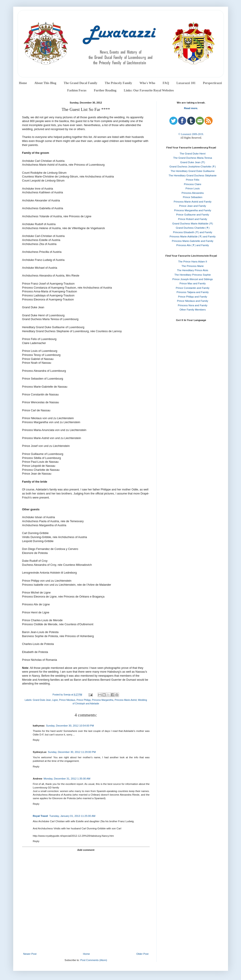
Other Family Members (193, 310)
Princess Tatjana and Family (193, 292)
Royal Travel (41, 816)
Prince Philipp (84, 700)
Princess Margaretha (103, 700)
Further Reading (105, 90)
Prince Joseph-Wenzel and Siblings (193, 279)
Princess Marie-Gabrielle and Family (193, 241)
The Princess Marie (193, 266)
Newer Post (30, 954)
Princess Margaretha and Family (193, 210)
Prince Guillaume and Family (193, 215)
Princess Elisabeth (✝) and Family (193, 232)
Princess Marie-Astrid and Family (193, 202)
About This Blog (45, 83)
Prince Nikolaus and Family (193, 301)
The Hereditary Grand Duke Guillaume (193, 171)
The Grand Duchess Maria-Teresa (193, 158)
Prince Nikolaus (67, 700)
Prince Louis (193, 188)
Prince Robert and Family (193, 219)
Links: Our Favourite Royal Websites (149, 90)
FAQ (166, 83)
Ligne (55, 700)
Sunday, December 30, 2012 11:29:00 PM (72, 752)
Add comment (86, 850)
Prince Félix (193, 180)
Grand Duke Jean (42, 700)
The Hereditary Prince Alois (193, 270)
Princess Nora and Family (193, 305)
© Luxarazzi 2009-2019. (191, 134)
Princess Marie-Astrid (126, 700)
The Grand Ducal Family (80, 83)
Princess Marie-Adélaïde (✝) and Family (193, 237)
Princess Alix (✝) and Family (193, 245)
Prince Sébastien (193, 197)
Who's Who (147, 83)
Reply (36, 740)
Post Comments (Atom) (94, 960)
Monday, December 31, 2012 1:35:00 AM (67, 779)
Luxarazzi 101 (186, 83)
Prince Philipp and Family (193, 297)
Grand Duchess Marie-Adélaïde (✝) (193, 224)
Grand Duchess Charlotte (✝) (193, 228)
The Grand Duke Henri (193, 154)
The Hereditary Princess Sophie (193, 275)
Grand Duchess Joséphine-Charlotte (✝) (193, 167)
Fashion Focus (77, 90)
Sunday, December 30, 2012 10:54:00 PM (70, 726)
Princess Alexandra (192, 193)
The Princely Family (118, 83)
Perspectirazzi (212, 83)
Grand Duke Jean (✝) (193, 162)
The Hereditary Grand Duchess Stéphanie (193, 175)
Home (23, 83)
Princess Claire (193, 184)
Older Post (142, 954)
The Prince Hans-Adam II (193, 262)
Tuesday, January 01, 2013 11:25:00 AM (72, 816)
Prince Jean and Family (193, 206)
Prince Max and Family (193, 283)
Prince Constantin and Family (193, 288)
